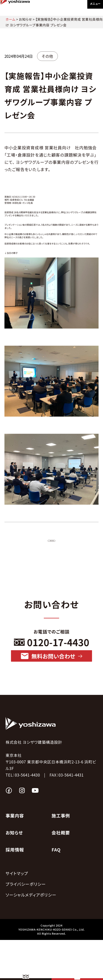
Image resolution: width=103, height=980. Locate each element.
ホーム (11, 19)
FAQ (56, 890)
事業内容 (15, 856)
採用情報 (15, 890)
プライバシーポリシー (26, 924)
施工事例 (61, 856)
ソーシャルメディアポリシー (31, 935)
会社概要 (61, 873)
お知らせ (25, 19)
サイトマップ (17, 913)
